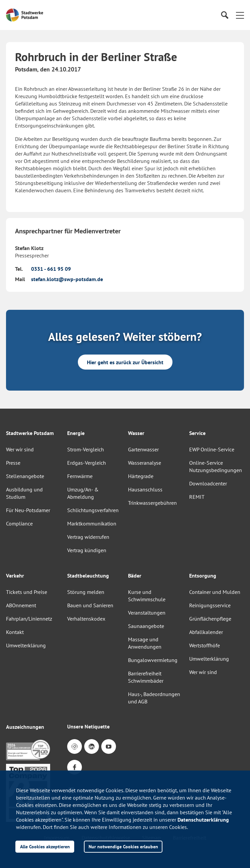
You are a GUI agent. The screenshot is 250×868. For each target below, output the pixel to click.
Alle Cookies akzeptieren (45, 846)
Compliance (19, 523)
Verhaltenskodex (86, 619)
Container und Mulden (215, 592)
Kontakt (15, 632)
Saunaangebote (146, 626)
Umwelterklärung (26, 645)
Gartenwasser (143, 449)
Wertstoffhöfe (205, 645)
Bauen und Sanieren (90, 605)
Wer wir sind (20, 449)
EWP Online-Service (212, 449)
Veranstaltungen (147, 613)
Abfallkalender (206, 632)
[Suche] (224, 15)
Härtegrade (141, 476)
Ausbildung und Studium (24, 493)
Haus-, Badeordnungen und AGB (154, 698)
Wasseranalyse (145, 463)
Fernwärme (80, 476)
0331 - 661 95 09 (51, 269)
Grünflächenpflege (210, 619)
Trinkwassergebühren (152, 503)
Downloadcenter (208, 483)
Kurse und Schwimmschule (147, 596)
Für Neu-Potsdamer (28, 510)
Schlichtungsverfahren (93, 510)
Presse (13, 463)
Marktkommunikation (92, 523)
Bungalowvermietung (153, 660)
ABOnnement (21, 605)
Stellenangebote (25, 476)
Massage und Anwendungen (145, 643)
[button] (240, 15)
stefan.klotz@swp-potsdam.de (67, 279)
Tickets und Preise (27, 592)
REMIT (197, 497)
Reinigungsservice (210, 605)
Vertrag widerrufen (88, 537)
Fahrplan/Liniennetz (29, 619)
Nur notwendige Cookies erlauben (123, 846)
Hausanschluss (145, 489)
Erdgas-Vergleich (87, 463)
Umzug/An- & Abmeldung (83, 493)
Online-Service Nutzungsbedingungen (216, 466)
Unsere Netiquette (88, 726)
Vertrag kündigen (87, 550)
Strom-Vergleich (86, 449)
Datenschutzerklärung (203, 820)
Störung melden (86, 592)
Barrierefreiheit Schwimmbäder (146, 677)
